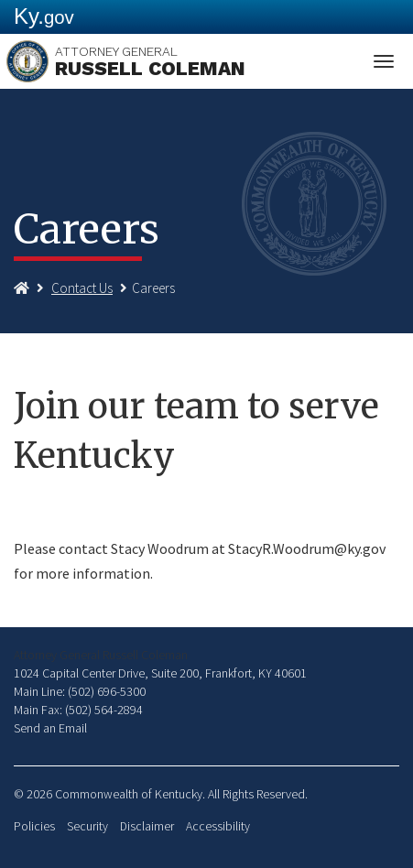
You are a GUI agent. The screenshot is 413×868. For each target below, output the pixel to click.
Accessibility (218, 826)
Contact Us (82, 288)
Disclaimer (147, 826)
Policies (34, 826)
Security (87, 826)
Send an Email (50, 728)
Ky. (44, 16)
